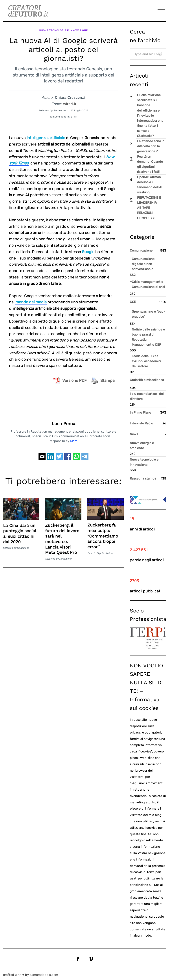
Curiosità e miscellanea (147, 380)
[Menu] (161, 11)
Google (88, 250)
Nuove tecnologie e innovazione (63, 30)
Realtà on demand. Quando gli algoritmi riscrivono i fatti (150, 164)
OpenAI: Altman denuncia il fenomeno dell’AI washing (150, 185)
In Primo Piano (140, 413)
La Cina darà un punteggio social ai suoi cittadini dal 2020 (20, 532)
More (74, 440)
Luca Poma (63, 422)
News (134, 434)
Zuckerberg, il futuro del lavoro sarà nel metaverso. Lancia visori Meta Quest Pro (62, 537)
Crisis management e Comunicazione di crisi (148, 284)
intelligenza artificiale (46, 136)
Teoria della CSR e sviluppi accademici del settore (146, 361)
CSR (133, 302)
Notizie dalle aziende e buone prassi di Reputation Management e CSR (148, 337)
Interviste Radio (141, 423)
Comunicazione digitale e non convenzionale (143, 264)
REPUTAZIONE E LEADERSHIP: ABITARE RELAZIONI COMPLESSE (149, 208)
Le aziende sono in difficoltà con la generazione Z (151, 146)
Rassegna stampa (143, 479)
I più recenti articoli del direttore (147, 396)
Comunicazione (141, 251)
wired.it (70, 102)
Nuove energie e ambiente (142, 446)
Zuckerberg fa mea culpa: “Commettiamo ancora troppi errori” (103, 535)
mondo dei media (31, 301)
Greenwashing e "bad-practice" (148, 314)
